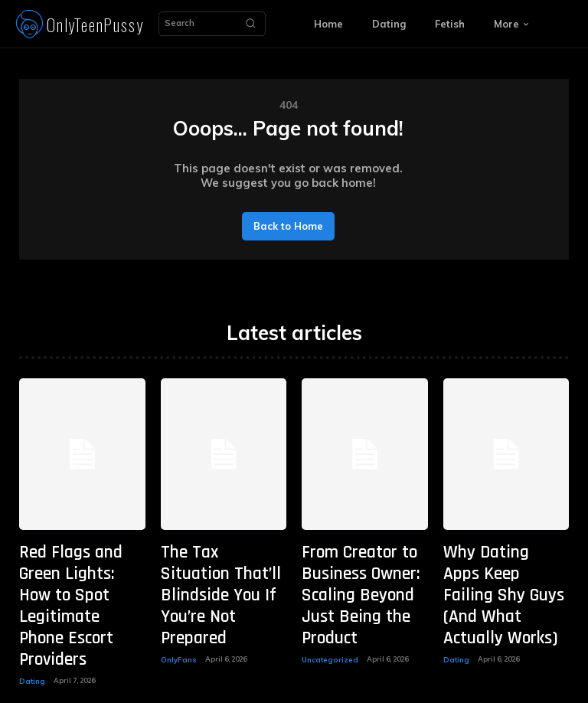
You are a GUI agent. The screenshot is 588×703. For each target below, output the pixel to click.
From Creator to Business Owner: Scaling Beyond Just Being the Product (363, 569)
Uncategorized (328, 608)
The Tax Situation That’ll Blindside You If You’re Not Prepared (220, 561)
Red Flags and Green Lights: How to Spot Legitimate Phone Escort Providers (72, 569)
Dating (31, 608)
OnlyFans (177, 594)
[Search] (250, 24)
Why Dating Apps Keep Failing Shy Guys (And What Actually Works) (501, 561)
